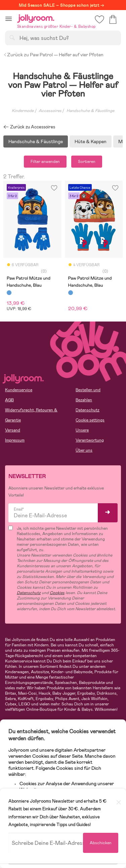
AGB (9, 400)
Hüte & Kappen (91, 141)
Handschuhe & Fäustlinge (36, 141)
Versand (13, 430)
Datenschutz (88, 410)
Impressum (15, 440)
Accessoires (50, 111)
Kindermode (23, 111)
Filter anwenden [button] (45, 162)
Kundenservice (19, 390)
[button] (9, 19)
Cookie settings (90, 420)
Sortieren (87, 162)
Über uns (84, 450)
